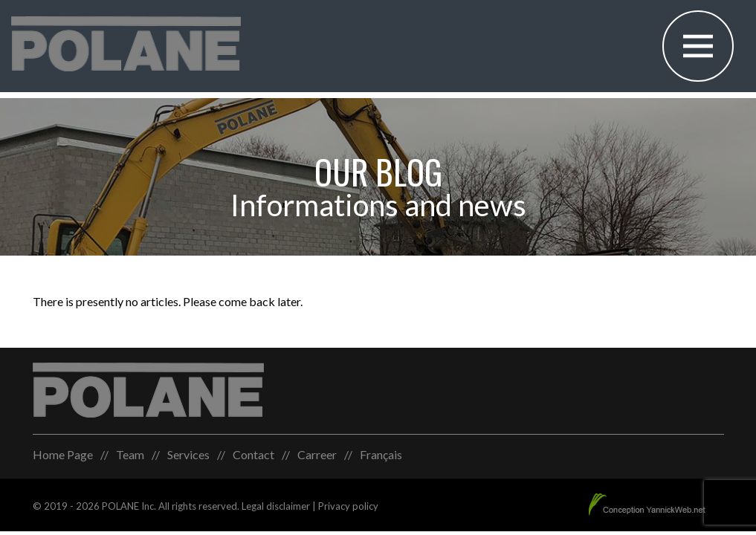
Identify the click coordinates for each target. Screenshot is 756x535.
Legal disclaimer (276, 506)
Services (188, 454)
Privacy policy (348, 506)
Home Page (63, 454)
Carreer (317, 454)
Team (130, 454)
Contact (253, 454)
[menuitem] (381, 455)
